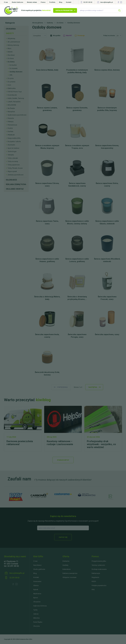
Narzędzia (11, 112)
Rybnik (36, 590)
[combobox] (39, 36)
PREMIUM (11, 135)
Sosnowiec (37, 581)
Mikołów (36, 618)
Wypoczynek (12, 171)
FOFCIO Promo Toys (15, 92)
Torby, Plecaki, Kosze (15, 168)
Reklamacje (96, 573)
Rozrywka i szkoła (14, 141)
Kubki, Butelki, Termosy (16, 98)
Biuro (9, 48)
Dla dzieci (11, 55)
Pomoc (43, 2)
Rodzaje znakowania (99, 569)
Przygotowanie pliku (99, 561)
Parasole (11, 118)
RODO (94, 581)
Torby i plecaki (13, 158)
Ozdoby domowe (16, 72)
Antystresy (11, 38)
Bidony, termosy (13, 45)
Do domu (11, 62)
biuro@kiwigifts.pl (107, 2)
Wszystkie (57, 36)
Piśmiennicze (12, 125)
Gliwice (36, 585)
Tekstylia (11, 155)
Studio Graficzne (17, 2)
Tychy (35, 610)
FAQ (93, 590)
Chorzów (37, 626)
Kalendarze (11, 180)
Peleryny (11, 122)
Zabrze (36, 614)
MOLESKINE (12, 105)
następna (93, 387)
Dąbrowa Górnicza (40, 606)
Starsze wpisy (63, 460)
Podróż (10, 128)
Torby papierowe (14, 165)
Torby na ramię (13, 161)
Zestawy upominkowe (16, 175)
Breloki (10, 52)
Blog (61, 2)
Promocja (81, 36)
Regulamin (95, 577)
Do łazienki (13, 68)
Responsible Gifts (14, 138)
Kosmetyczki (12, 95)
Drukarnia (11, 29)
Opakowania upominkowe (17, 115)
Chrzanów (37, 602)
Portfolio (52, 2)
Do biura (11, 58)
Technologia (12, 151)
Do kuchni (13, 65)
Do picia (11, 78)
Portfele (10, 132)
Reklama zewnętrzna (16, 184)
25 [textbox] (118, 36)
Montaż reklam (32, 2)
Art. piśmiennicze (14, 42)
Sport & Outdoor (13, 148)
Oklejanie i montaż (15, 189)
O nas (6, 2)
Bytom (36, 598)
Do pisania (11, 82)
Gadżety (10, 33)
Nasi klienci (37, 565)
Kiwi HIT (69, 36)
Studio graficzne (39, 569)
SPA (11, 75)
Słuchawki (11, 145)
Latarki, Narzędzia (14, 102)
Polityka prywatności (99, 585)
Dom (9, 85)
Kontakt (69, 2)
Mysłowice (37, 594)
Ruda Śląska (38, 622)
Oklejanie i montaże (69, 577)
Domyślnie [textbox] (37, 36)
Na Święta (11, 108)
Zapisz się (63, 537)
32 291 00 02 (88, 2)
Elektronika (12, 88)
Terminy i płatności (98, 565)
